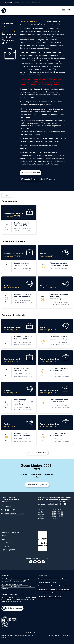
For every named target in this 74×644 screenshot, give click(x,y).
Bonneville (5, 546)
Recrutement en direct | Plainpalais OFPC (23, 224)
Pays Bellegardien (8, 550)
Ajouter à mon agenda (32, 179)
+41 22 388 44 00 (10, 510)
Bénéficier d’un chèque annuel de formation (54, 589)
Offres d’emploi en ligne (47, 593)
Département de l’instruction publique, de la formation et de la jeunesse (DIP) (18, 580)
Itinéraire (6, 506)
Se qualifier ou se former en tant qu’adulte (54, 586)
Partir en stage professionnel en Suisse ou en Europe (23, 402)
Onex (3, 539)
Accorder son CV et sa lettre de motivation (23, 296)
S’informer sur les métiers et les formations (54, 579)
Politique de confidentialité (63, 636)
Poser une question (30, 173)
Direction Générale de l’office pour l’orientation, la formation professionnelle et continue (18, 587)
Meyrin (4, 536)
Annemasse (6, 543)
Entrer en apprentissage (47, 582)
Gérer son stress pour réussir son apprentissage (59, 297)
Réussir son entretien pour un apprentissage (59, 264)
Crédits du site (48, 636)
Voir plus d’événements (37, 453)
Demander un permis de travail (49, 596)
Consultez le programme (37, 485)
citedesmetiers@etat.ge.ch (13, 514)
